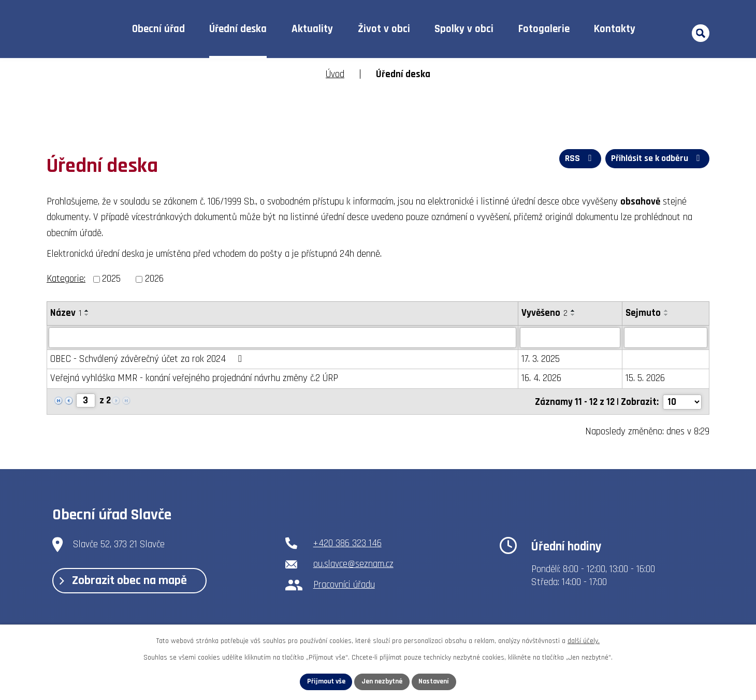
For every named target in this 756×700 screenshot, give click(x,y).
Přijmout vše (324, 681)
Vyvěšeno (544, 313)
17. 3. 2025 (541, 359)
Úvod (95, 29)
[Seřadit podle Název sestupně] (87, 315)
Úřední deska (238, 29)
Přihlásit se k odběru (657, 159)
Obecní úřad (158, 29)
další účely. (584, 640)
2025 (111, 279)
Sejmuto (643, 313)
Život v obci (384, 29)
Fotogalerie (544, 29)
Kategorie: (66, 279)
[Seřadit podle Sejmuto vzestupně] (666, 311)
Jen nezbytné (382, 681)
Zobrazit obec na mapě (126, 580)
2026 (154, 279)
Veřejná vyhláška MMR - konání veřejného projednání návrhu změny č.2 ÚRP (194, 378)
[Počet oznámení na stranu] (682, 401)
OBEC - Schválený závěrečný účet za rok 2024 (148, 359)
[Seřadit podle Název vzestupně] (87, 311)
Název (66, 313)
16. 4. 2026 (541, 378)
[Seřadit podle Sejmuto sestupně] (666, 315)
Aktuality (312, 29)
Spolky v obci (464, 29)
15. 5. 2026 (645, 378)
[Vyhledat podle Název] (282, 338)
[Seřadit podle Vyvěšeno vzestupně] (573, 311)
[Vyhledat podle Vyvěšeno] (570, 338)
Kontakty (615, 29)
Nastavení (435, 681)
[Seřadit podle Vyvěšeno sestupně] (573, 315)
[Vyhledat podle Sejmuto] (666, 338)
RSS (578, 159)
